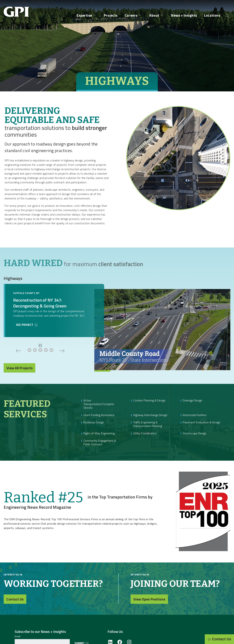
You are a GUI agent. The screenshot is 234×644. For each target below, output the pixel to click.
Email (17, 636)
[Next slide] (62, 351)
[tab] (30, 350)
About (154, 15)
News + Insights (184, 15)
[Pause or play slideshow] (40, 345)
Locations (212, 15)
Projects (111, 15)
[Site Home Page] (17, 9)
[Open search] (228, 16)
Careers (131, 15)
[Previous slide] (18, 351)
